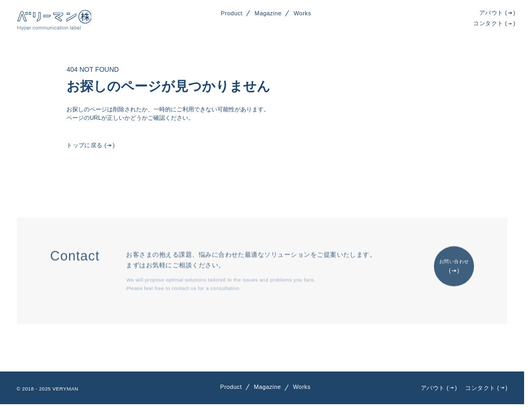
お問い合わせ (454, 267)
